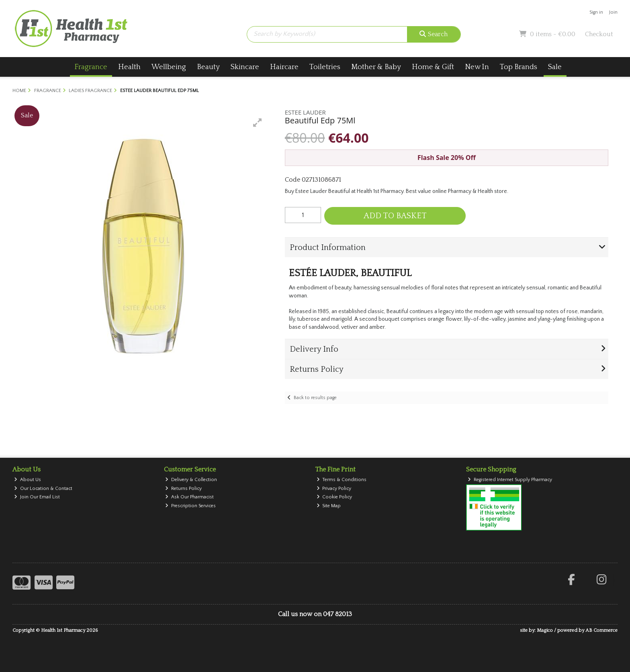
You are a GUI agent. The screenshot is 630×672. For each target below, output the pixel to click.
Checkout (599, 34)
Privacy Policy (334, 489)
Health (129, 67)
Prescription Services (190, 506)
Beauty (208, 67)
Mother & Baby (376, 67)
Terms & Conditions (342, 480)
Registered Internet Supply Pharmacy (510, 480)
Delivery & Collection (191, 480)
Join (613, 12)
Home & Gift (433, 67)
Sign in (596, 12)
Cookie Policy (334, 497)
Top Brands (519, 67)
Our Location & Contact (43, 489)
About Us (28, 480)
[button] (258, 123)
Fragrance (91, 67)
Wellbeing (169, 67)
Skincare (245, 67)
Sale (555, 67)
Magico (545, 630)
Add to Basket (395, 216)
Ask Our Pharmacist (189, 497)
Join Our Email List (37, 497)
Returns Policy (183, 489)
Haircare (284, 67)
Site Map (329, 506)
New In (477, 67)
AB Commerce (601, 630)
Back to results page (315, 398)
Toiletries (325, 67)
